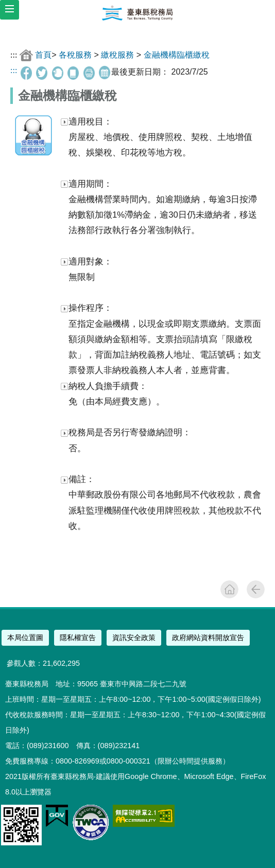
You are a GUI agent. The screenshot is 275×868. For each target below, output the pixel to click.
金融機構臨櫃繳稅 (177, 55)
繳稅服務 (117, 55)
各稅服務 (75, 55)
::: (14, 55)
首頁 (43, 55)
